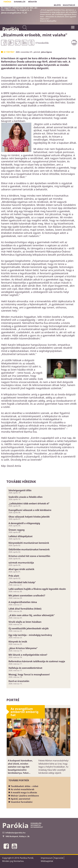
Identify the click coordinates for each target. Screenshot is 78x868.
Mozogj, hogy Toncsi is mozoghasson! (29, 675)
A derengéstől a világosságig (24, 523)
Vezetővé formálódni (22, 802)
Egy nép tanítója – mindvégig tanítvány (30, 635)
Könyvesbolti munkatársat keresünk (29, 543)
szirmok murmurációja (21, 563)
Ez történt (9, 52)
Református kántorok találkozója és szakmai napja (37, 661)
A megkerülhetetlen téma (23, 602)
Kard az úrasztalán (19, 681)
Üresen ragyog (17, 530)
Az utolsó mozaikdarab (23, 789)
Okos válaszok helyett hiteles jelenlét (29, 517)
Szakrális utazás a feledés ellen (26, 497)
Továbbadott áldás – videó (24, 786)
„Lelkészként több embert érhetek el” (29, 504)
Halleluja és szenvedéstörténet (25, 668)
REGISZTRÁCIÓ (69, 5)
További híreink (21, 482)
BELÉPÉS (57, 5)
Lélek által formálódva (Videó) (25, 609)
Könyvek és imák (18, 642)
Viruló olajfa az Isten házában (25, 622)
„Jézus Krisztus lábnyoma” (23, 648)
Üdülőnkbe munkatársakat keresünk (29, 549)
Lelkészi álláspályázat (21, 536)
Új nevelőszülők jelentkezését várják (29, 628)
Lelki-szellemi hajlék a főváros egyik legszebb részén (37, 589)
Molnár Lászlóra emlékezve (25, 796)
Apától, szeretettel (20, 799)
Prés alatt (14, 576)
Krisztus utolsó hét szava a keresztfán (29, 556)
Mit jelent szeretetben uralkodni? (27, 596)
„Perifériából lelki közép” (22, 582)
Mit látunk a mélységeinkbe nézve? (28, 655)
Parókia (10, 29)
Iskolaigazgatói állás (20, 490)
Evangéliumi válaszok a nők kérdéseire (30, 510)
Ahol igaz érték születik (21, 569)
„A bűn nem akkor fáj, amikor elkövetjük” (32, 615)
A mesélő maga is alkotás (24, 792)
